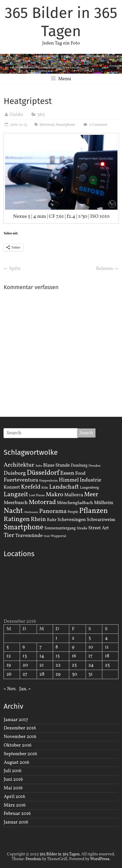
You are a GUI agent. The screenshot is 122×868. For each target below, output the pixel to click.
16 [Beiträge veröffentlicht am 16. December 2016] (74, 656)
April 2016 (14, 797)
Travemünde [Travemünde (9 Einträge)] (29, 536)
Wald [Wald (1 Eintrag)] (46, 536)
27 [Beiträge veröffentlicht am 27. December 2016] (25, 674)
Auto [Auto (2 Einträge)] (39, 466)
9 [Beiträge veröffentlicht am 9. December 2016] (73, 647)
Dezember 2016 (20, 728)
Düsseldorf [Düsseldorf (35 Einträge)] (43, 473)
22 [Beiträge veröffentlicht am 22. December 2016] (58, 665)
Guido (16, 115)
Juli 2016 (13, 771)
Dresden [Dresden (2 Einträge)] (94, 466)
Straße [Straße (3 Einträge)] (82, 528)
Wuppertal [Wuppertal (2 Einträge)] (58, 536)
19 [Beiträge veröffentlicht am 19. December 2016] (8, 665)
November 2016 (20, 737)
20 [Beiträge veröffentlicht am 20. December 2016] (25, 665)
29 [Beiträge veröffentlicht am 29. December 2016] (58, 674)
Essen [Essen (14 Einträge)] (67, 473)
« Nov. (10, 689)
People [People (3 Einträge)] (73, 512)
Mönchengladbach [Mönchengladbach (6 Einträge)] (75, 503)
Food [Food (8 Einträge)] (80, 473)
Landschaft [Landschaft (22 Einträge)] (64, 487)
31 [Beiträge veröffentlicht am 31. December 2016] (91, 674)
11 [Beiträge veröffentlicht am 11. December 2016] (107, 647)
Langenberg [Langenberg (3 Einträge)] (89, 488)
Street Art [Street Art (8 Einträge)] (99, 528)
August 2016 (16, 763)
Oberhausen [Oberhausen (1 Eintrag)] (31, 512)
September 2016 (20, 754)
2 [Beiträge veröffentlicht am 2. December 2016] (73, 638)
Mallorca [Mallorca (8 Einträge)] (74, 495)
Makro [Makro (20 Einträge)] (55, 495)
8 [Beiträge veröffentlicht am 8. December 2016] (57, 647)
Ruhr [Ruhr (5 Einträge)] (52, 520)
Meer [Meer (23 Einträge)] (91, 495)
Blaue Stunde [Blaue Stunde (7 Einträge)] (56, 465)
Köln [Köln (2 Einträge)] (45, 488)
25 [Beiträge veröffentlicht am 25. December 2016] (107, 665)
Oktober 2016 (17, 745)
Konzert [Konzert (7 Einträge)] (12, 487)
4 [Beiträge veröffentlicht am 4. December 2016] (106, 638)
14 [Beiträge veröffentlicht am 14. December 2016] (42, 656)
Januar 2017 (16, 720)
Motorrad (47, 125)
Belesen (107, 269)
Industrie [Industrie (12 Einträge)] (91, 480)
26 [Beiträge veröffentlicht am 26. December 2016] (9, 674)
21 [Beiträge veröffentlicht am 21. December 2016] (42, 665)
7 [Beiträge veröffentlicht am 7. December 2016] (41, 647)
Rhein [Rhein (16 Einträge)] (38, 519)
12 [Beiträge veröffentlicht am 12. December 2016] (9, 656)
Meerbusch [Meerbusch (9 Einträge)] (16, 503)
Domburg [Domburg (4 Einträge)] (79, 466)
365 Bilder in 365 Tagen (61, 22)
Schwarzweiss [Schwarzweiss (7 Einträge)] (101, 520)
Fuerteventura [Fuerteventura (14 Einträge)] (21, 480)
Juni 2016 (13, 779)
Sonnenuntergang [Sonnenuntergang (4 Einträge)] (60, 528)
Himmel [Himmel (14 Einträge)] (69, 480)
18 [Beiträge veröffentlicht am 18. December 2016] (107, 656)
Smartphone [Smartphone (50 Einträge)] (23, 528)
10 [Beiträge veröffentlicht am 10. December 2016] (91, 647)
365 (41, 115)
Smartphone (66, 125)
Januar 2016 (16, 822)
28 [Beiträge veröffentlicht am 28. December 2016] (42, 674)
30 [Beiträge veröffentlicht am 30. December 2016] (74, 674)
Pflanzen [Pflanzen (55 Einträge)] (93, 511)
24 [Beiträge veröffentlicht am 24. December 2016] (91, 665)
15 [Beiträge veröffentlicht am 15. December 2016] (58, 656)
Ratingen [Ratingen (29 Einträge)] (17, 519)
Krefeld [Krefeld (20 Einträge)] (31, 487)
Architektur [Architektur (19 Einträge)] (19, 465)
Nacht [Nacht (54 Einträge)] (13, 511)
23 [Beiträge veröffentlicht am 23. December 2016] (74, 665)
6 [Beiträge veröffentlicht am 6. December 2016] (24, 647)
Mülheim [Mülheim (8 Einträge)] (104, 503)
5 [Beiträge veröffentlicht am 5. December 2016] (7, 647)
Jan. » (25, 689)
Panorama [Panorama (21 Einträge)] (53, 511)
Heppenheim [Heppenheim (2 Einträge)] (48, 481)
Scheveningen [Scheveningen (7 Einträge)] (71, 520)
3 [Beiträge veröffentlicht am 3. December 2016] (90, 638)
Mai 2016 (13, 788)
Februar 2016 (17, 814)
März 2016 (15, 805)
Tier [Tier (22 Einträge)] (9, 535)
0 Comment (95, 125)
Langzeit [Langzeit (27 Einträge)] (16, 495)
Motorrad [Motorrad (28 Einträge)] (42, 502)
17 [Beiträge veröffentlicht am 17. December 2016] (91, 656)
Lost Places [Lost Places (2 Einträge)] (37, 495)
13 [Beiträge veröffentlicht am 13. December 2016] (25, 656)
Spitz (12, 269)
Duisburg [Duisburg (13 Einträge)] (15, 473)
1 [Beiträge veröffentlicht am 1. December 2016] (56, 638)
